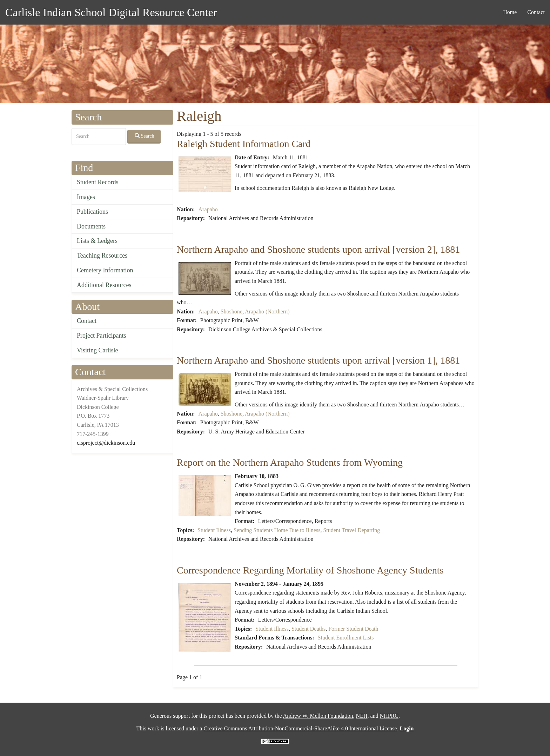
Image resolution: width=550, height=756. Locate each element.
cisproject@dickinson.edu (106, 443)
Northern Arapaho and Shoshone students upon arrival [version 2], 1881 (318, 249)
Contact (536, 12)
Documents (91, 226)
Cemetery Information (105, 270)
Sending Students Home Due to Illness (277, 530)
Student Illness (214, 530)
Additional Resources (104, 285)
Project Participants (101, 336)
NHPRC (389, 716)
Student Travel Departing (351, 530)
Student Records (98, 182)
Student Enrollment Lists (346, 638)
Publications (92, 212)
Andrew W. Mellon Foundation (318, 716)
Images (86, 197)
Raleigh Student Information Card (244, 144)
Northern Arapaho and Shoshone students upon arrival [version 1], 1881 (318, 360)
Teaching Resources (102, 256)
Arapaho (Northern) (267, 311)
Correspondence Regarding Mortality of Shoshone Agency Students (310, 570)
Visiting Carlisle (97, 350)
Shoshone (232, 311)
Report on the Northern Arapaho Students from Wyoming (290, 462)
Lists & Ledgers (97, 241)
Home (510, 12)
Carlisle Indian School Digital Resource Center (111, 12)
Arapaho (208, 209)
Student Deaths (308, 629)
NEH (362, 716)
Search (145, 136)
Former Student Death (353, 629)
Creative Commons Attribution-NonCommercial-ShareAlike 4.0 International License (300, 728)
